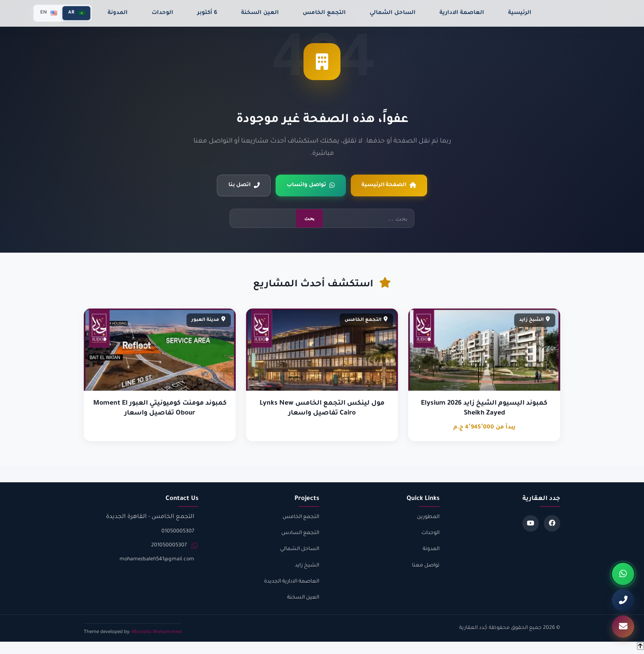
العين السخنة (260, 13)
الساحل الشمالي (393, 13)
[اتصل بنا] (623, 600)
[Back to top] (641, 647)
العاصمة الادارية (462, 13)
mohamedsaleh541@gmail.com (157, 561)
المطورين (428, 518)
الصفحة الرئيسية (393, 186)
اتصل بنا (239, 186)
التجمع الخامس (324, 13)
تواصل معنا (426, 567)
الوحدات (162, 13)
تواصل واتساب (310, 186)
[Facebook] (552, 525)
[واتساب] (623, 574)
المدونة (118, 13)
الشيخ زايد (307, 567)
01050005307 (178, 533)
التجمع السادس (300, 534)
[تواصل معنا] (623, 626)
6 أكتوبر (207, 13)
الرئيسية (520, 13)
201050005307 (169, 547)
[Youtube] (531, 525)
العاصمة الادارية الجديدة (292, 583)
